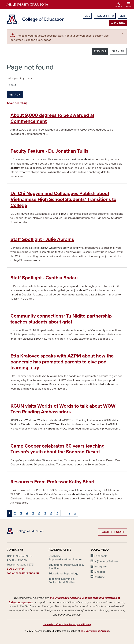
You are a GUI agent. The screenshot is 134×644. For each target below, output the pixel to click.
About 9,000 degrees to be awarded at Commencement (52, 118)
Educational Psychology (63, 574)
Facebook (100, 556)
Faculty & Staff (113, 532)
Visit (122, 16)
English (100, 51)
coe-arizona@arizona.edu (23, 573)
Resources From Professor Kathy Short (53, 482)
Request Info (105, 16)
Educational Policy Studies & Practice (66, 567)
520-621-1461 (16, 569)
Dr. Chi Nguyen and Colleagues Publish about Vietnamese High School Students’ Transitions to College (63, 199)
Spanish (118, 51)
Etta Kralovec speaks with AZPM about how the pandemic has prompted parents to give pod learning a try (62, 362)
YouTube (100, 577)
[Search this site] (67, 85)
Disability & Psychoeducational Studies (65, 558)
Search (15, 95)
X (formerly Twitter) (106, 561)
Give (87, 16)
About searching (17, 103)
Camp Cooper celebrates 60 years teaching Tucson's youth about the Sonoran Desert (57, 449)
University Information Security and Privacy (67, 624)
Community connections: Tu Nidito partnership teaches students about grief (61, 319)
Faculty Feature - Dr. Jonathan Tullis (49, 151)
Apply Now (118, 23)
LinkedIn (100, 572)
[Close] (122, 34)
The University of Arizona (95, 631)
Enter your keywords (19, 78)
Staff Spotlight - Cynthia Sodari (44, 278)
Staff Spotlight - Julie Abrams (42, 239)
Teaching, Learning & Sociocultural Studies (62, 581)
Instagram (100, 567)
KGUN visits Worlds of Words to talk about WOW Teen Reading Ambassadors (63, 409)
